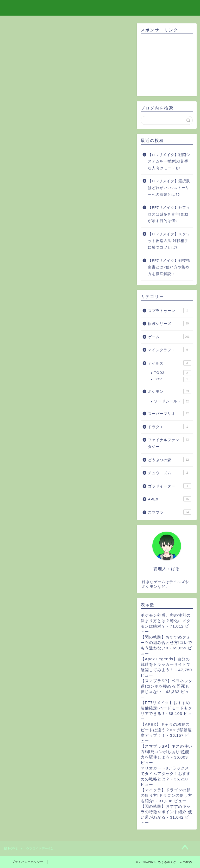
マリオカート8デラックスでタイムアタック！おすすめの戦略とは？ (166, 774)
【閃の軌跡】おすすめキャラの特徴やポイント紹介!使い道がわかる (166, 812)
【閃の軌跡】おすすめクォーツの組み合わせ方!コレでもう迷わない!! (166, 642)
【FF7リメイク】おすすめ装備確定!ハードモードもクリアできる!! (166, 708)
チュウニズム (169, 473)
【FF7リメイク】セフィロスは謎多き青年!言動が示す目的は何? (169, 214)
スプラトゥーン (169, 310)
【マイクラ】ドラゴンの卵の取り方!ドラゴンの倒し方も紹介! (166, 795)
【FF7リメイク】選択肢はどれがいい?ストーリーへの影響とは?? (169, 188)
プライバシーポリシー (28, 862)
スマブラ (169, 512)
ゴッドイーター (169, 486)
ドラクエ (169, 427)
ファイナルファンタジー (169, 443)
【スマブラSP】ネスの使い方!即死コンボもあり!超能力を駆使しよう (166, 752)
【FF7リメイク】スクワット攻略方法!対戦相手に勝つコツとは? (169, 241)
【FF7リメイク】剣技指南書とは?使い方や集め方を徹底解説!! (169, 267)
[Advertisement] (167, 65)
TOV (172, 379)
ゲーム (169, 337)
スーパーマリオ (169, 413)
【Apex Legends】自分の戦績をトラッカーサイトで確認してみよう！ (166, 664)
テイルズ (169, 363)
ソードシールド (172, 401)
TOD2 (172, 373)
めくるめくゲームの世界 (100, 7)
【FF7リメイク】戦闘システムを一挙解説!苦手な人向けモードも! (169, 161)
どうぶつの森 (169, 460)
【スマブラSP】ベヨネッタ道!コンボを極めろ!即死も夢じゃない (166, 686)
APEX (169, 499)
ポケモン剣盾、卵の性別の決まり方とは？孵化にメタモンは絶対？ (166, 621)
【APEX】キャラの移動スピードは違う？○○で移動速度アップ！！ (166, 730)
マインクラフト (169, 350)
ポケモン (169, 391)
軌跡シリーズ (169, 323)
